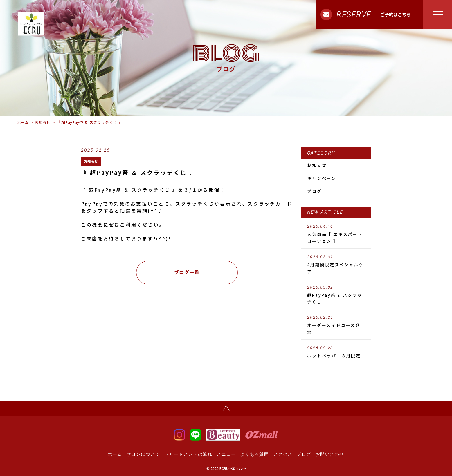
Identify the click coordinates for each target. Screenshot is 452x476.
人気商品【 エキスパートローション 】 (336, 234)
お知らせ (43, 122)
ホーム (23, 122)
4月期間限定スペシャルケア (336, 265)
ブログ (314, 191)
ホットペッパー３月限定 (336, 352)
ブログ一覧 (187, 272)
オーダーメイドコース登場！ (336, 325)
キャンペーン (322, 178)
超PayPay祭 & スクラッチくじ (336, 295)
